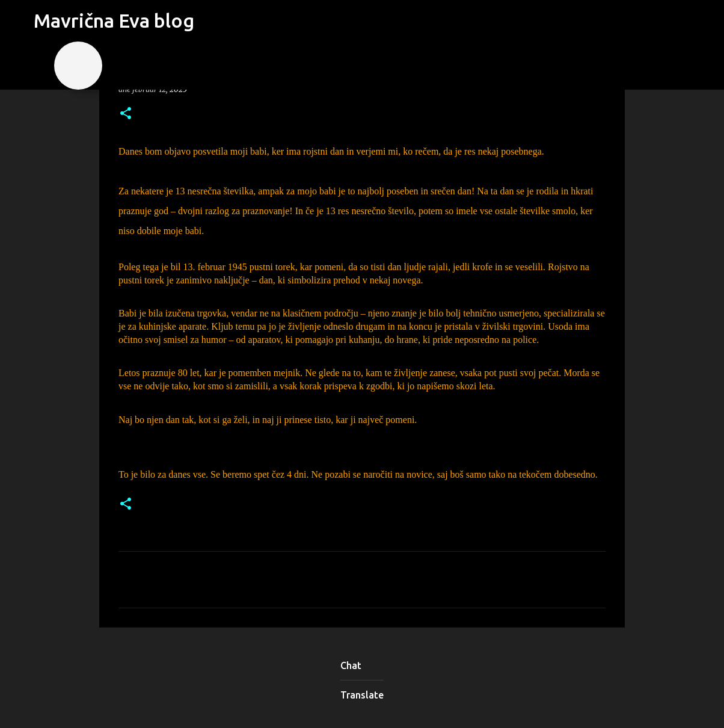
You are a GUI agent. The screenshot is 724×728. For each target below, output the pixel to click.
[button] (126, 114)
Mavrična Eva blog (114, 20)
